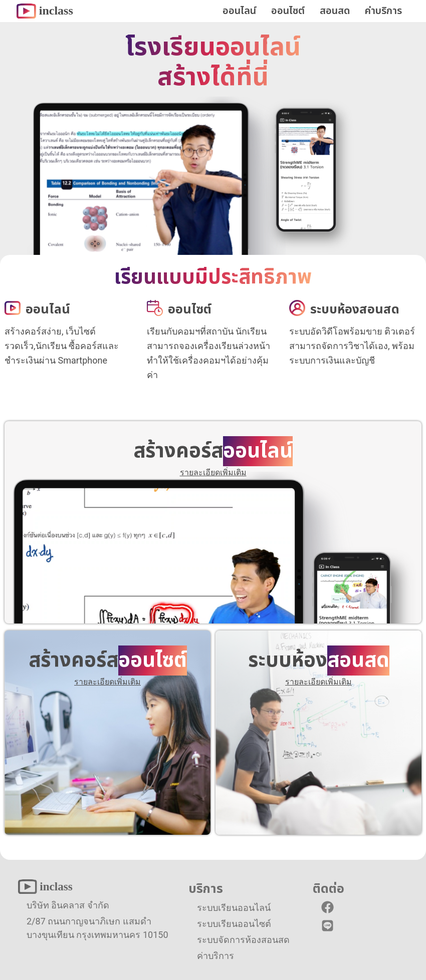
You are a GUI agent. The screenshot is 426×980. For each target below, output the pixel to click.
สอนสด (335, 11)
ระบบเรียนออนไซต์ (234, 924)
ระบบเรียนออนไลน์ (234, 908)
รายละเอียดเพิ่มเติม (213, 472)
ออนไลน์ (239, 11)
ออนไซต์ (288, 11)
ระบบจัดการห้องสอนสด (243, 940)
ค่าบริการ (383, 11)
